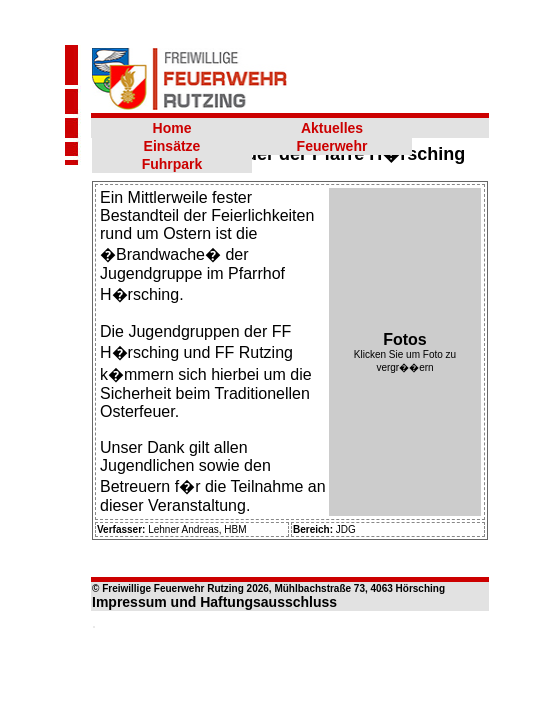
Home (172, 128)
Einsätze (172, 146)
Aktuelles (332, 128)
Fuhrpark (172, 164)
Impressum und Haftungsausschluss (214, 602)
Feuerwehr (332, 146)
